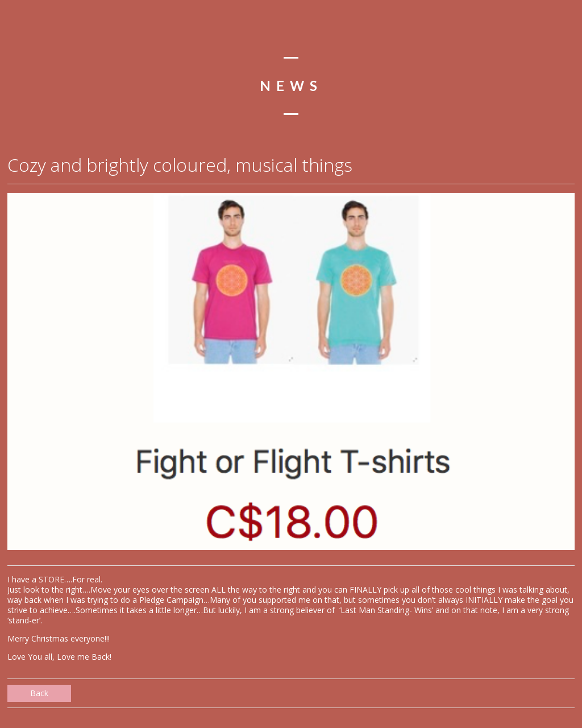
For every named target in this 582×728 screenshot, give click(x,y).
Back (39, 693)
